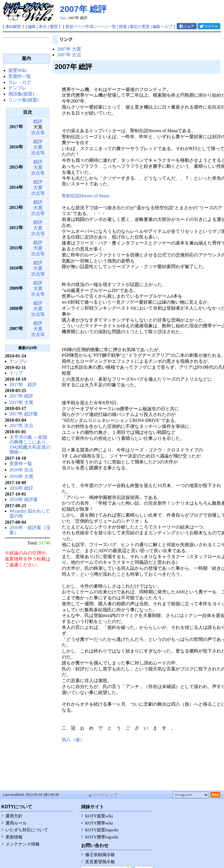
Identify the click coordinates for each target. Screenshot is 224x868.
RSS (215, 795)
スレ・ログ (20, 82)
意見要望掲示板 (100, 862)
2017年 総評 (23, 385)
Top (63, 18)
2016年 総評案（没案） (30, 530)
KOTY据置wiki (99, 816)
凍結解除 (13, 26)
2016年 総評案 (24, 499)
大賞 (38, 147)
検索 (123, 26)
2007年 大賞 (69, 49)
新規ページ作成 (79, 26)
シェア (187, 26)
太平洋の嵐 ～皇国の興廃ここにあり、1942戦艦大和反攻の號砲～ (30, 445)
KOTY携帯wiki (99, 823)
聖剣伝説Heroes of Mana (86, 196)
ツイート (209, 26)
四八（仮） (73, 740)
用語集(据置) (21, 94)
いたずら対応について (27, 830)
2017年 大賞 (21, 402)
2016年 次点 (21, 470)
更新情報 (14, 837)
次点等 (38, 133)
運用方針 (14, 816)
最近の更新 (140, 26)
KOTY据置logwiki (102, 830)
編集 (32, 26)
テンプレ (17, 88)
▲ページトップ (103, 795)
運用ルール (16, 823)
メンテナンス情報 (22, 844)
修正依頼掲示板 (100, 855)
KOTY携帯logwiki (102, 837)
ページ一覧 (106, 26)
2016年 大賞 (21, 476)
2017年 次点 (21, 425)
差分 (43, 26)
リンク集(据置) (23, 100)
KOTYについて (17, 807)
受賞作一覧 (20, 76)
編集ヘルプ (163, 26)
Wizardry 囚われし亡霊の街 (30, 514)
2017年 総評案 (24, 414)
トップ (16, 373)
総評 (38, 121)
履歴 (54, 26)
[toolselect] (190, 795)
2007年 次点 (69, 55)
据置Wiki (17, 70)
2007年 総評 (83, 9)
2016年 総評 (21, 488)
